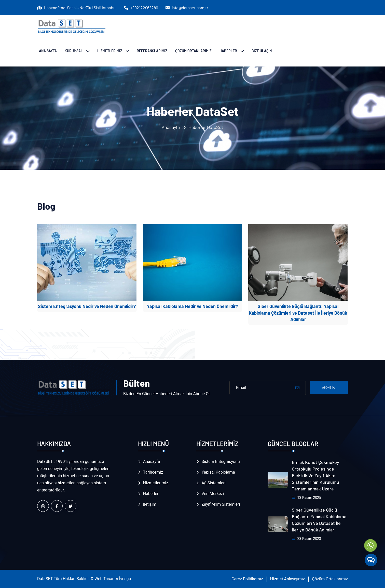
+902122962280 (144, 8)
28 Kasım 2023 (306, 539)
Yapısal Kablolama (218, 472)
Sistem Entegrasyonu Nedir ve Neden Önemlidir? (87, 306)
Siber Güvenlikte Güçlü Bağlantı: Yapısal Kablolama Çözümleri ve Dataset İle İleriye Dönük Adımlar (298, 313)
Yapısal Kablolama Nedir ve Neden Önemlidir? (193, 306)
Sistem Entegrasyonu (221, 462)
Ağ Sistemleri (213, 483)
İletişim (150, 504)
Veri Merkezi (213, 494)
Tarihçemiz (153, 472)
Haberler (151, 494)
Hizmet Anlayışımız (287, 579)
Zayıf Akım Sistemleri (221, 504)
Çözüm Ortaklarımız (330, 579)
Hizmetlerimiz (156, 483)
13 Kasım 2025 (306, 498)
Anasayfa (171, 127)
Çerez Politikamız (247, 579)
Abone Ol (329, 388)
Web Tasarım (106, 579)
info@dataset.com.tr (190, 8)
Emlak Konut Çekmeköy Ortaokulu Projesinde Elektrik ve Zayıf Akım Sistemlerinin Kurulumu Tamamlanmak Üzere (315, 475)
